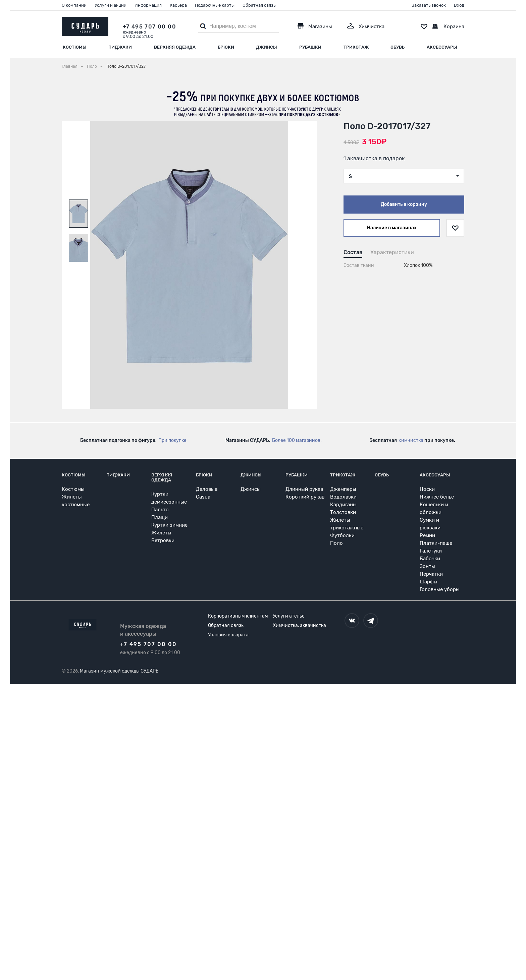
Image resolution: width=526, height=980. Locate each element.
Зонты (427, 566)
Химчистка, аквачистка (299, 625)
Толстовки (343, 512)
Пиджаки (120, 47)
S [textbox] (350, 177)
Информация (148, 5)
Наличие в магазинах (392, 228)
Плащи (160, 517)
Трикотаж (356, 47)
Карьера (178, 5)
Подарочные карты (215, 5)
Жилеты (161, 533)
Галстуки (431, 551)
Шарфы (429, 582)
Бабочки (430, 559)
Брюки (226, 47)
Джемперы (343, 489)
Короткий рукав (305, 497)
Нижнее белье (437, 497)
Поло (336, 543)
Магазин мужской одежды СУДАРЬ (119, 671)
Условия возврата (228, 635)
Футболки (342, 535)
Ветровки (163, 540)
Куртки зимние (169, 525)
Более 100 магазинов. (297, 440)
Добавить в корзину (404, 204)
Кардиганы (343, 505)
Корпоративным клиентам (238, 616)
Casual (204, 497)
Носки (427, 489)
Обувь (398, 47)
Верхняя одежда (175, 47)
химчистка (411, 440)
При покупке (172, 440)
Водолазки (343, 497)
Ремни (427, 535)
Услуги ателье (289, 616)
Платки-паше (436, 543)
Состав (353, 252)
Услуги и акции (111, 5)
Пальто (160, 510)
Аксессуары (442, 47)
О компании (74, 5)
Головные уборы (440, 589)
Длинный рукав (304, 489)
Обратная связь (259, 5)
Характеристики (392, 252)
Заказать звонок (429, 5)
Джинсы (267, 47)
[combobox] (404, 176)
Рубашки (310, 47)
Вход (459, 5)
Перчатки (431, 574)
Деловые (207, 489)
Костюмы (75, 47)
